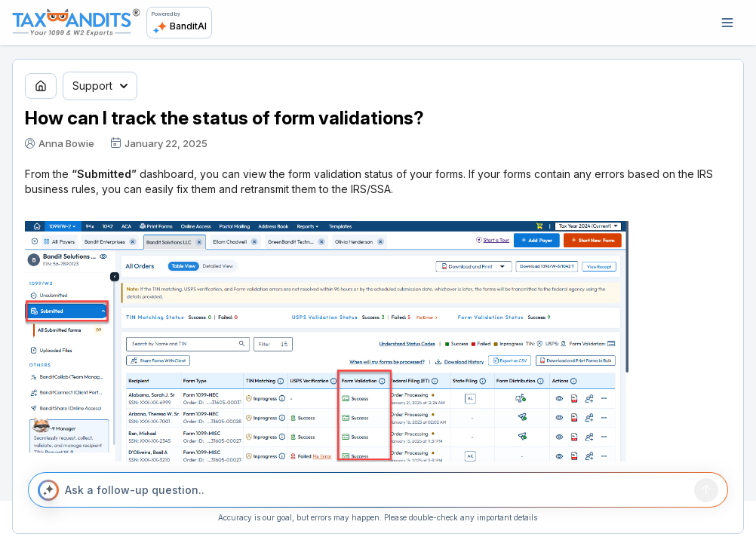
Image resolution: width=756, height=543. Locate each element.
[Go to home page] (41, 86)
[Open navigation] (727, 23)
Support (100, 86)
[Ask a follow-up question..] (376, 490)
